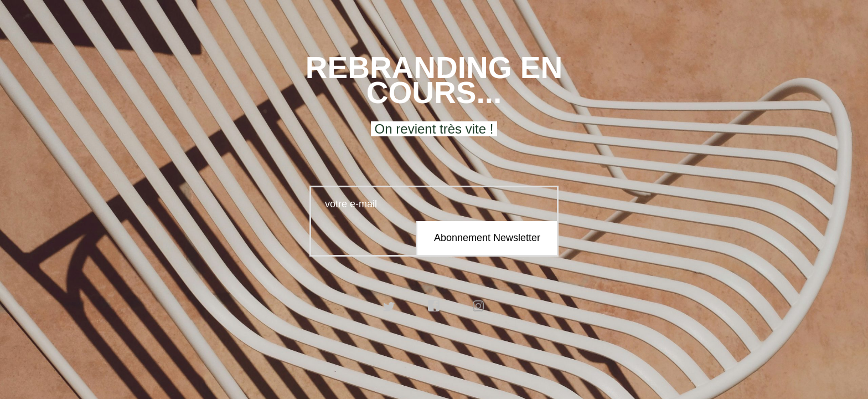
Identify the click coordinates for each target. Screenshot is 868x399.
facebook (434, 306)
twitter (389, 306)
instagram (479, 306)
